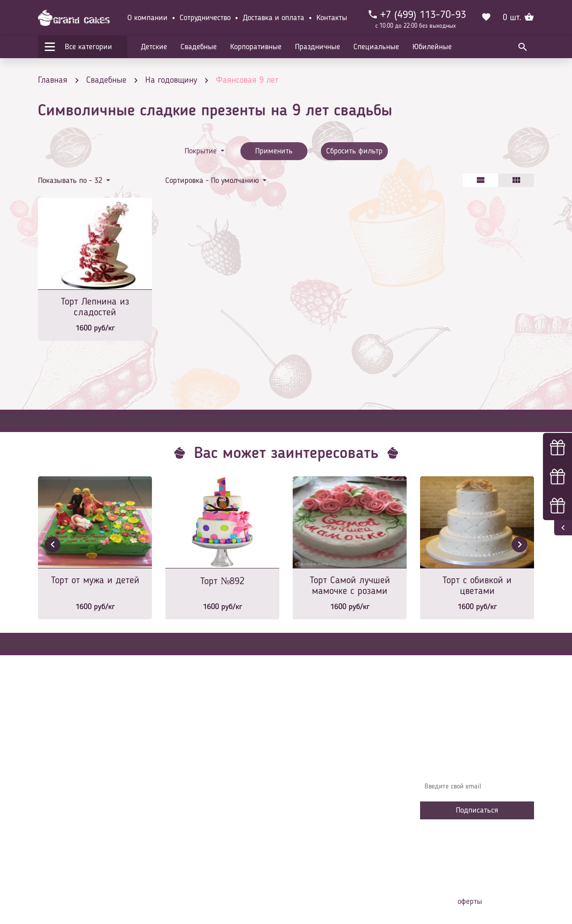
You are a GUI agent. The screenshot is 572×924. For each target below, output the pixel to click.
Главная (184, 754)
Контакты (332, 18)
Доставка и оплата (273, 18)
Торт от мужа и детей (95, 581)
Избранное (187, 821)
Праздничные (318, 47)
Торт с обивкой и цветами (477, 586)
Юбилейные (432, 47)
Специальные (376, 47)
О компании (147, 18)
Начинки (184, 808)
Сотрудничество (205, 18)
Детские (154, 47)
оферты (470, 902)
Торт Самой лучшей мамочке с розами (350, 586)
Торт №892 (223, 581)
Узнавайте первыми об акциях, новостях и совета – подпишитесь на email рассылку (474, 761)
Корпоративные (256, 47)
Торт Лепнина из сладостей (95, 307)
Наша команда (194, 848)
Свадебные (199, 47)
